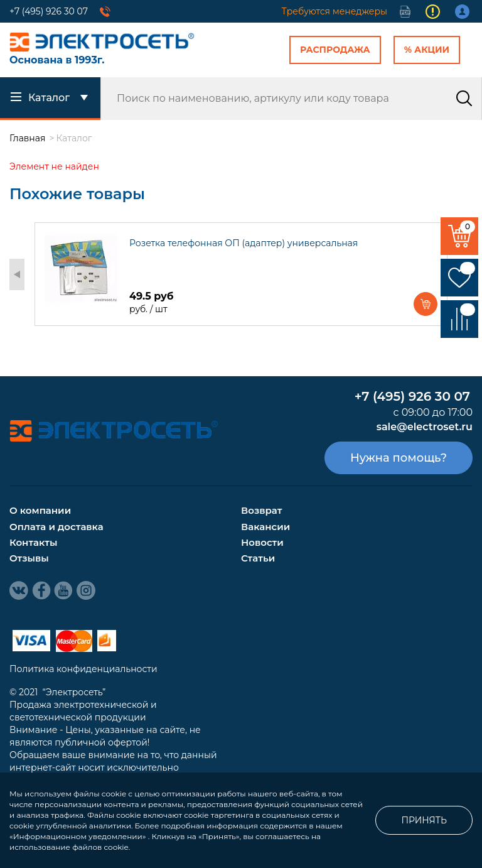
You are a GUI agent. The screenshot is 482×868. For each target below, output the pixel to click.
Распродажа (335, 50)
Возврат (261, 510)
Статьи (258, 558)
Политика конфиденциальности (83, 669)
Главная (27, 138)
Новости (262, 542)
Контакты (33, 542)
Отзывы (29, 558)
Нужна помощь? (399, 458)
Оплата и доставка (56, 527)
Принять (424, 820)
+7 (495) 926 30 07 (49, 11)
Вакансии (265, 527)
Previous (17, 274)
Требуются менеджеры (335, 11)
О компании (40, 510)
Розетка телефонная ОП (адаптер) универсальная (244, 243)
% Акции (427, 50)
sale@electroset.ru (425, 427)
